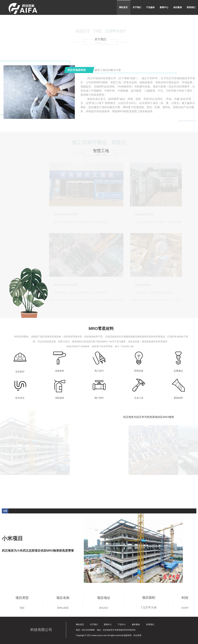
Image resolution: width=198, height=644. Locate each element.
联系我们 (191, 7)
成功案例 (178, 7)
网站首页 (123, 7)
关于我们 (137, 7)
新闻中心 (164, 7)
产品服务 (150, 7)
